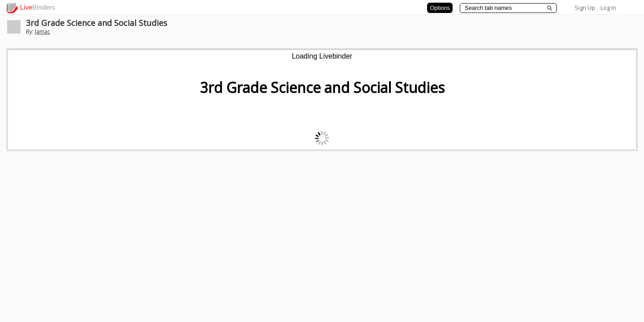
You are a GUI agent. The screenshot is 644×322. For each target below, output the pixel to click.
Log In (608, 8)
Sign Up (585, 8)
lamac (42, 32)
